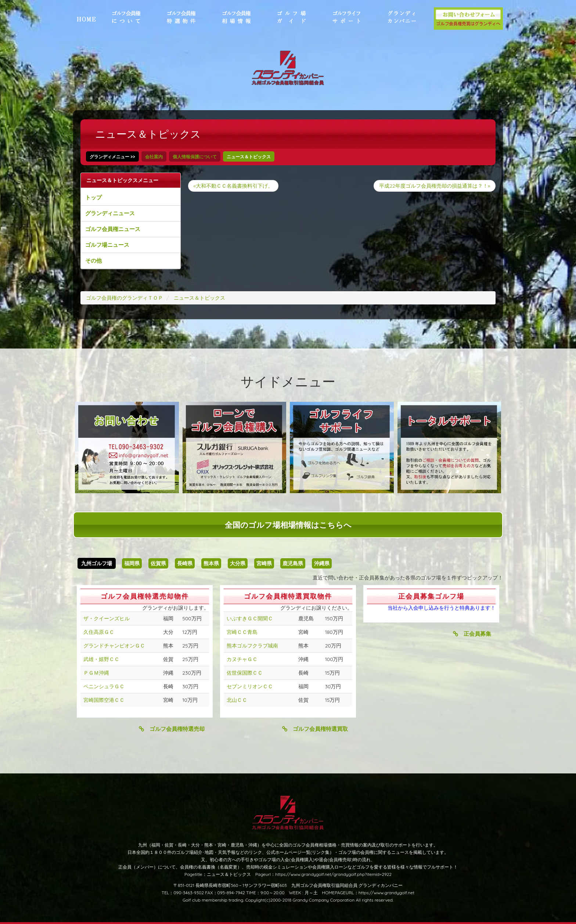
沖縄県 (322, 563)
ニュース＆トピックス (249, 157)
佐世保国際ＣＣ (245, 673)
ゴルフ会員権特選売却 (172, 729)
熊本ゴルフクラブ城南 (252, 646)
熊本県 (211, 563)
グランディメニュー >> (112, 157)
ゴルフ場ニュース (107, 245)
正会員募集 (472, 634)
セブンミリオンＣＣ (250, 686)
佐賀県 (158, 563)
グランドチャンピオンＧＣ (114, 646)
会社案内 (154, 157)
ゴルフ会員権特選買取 (315, 729)
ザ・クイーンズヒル (107, 618)
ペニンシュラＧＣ (104, 686)
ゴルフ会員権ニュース (113, 229)
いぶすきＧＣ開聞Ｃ (250, 618)
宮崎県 (264, 563)
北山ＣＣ (237, 700)
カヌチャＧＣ (242, 659)
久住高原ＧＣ (99, 632)
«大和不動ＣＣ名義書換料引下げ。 (233, 186)
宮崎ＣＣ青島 (242, 632)
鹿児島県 (293, 563)
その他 (93, 261)
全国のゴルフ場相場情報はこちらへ (288, 525)
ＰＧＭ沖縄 (96, 673)
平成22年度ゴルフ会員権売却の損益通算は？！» (435, 186)
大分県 (238, 563)
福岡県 (132, 563)
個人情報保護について (195, 157)
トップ (93, 197)
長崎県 (185, 563)
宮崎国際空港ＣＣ (104, 700)
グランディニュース (110, 213)
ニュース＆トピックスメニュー (122, 180)
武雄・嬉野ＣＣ (101, 659)
